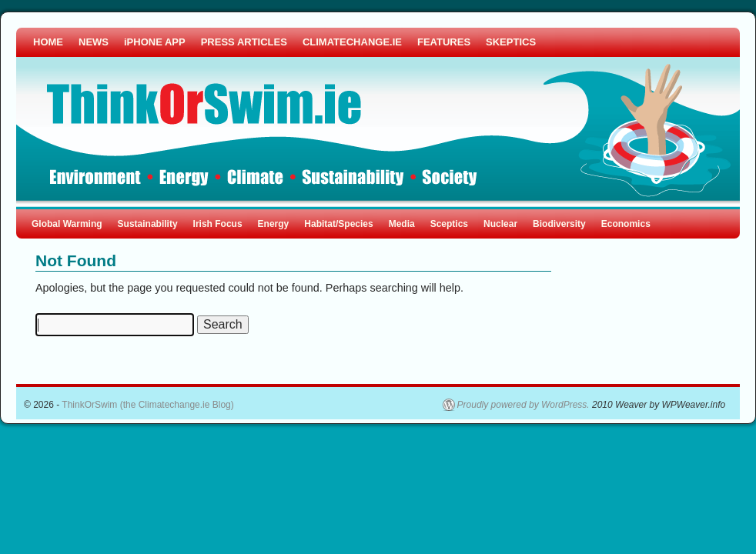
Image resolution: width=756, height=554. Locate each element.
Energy (274, 224)
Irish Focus (218, 224)
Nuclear (500, 224)
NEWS (94, 42)
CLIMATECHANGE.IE (352, 42)
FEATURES (444, 42)
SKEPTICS (511, 42)
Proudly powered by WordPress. (524, 405)
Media (402, 224)
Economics (626, 224)
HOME (48, 42)
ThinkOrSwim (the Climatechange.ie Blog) (147, 405)
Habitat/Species (338, 224)
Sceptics (449, 224)
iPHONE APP (155, 42)
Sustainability (148, 224)
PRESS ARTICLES (244, 42)
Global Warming (67, 224)
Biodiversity (559, 224)
